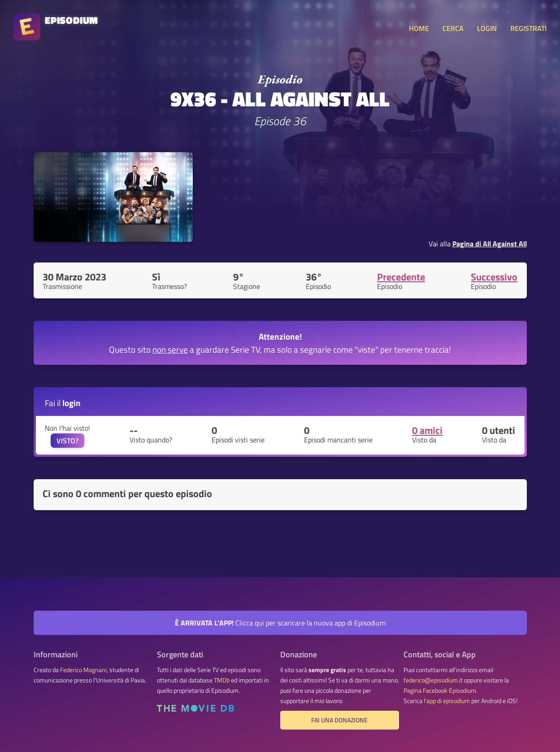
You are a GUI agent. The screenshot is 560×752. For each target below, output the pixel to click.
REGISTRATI (528, 28)
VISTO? (67, 441)
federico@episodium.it (433, 680)
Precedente (401, 277)
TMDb (222, 680)
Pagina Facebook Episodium (440, 691)
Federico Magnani (83, 670)
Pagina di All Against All (490, 244)
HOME (419, 28)
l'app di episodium (447, 701)
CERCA (453, 28)
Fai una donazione (339, 720)
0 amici (427, 430)
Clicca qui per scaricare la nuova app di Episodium (280, 623)
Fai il (63, 403)
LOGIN (487, 28)
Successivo (494, 277)
